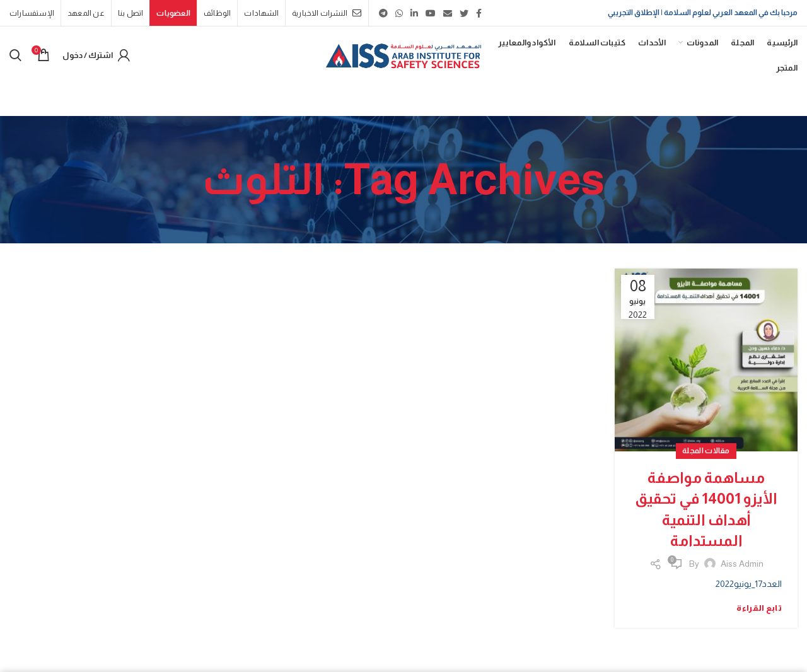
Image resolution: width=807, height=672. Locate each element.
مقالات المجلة (706, 451)
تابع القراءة (759, 608)
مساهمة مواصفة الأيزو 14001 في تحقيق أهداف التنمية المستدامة (706, 509)
